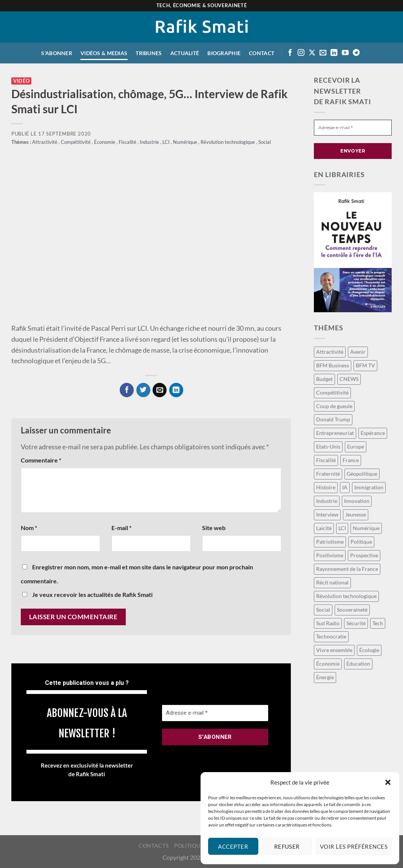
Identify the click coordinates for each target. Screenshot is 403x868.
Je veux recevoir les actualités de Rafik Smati (87, 594)
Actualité (185, 53)
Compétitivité (76, 142)
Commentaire (41, 460)
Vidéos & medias (104, 53)
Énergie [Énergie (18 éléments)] (325, 677)
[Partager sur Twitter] (143, 390)
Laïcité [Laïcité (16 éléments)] (324, 528)
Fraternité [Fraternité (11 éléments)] (328, 474)
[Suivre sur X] (312, 53)
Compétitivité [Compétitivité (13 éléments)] (332, 392)
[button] (388, 782)
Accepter (233, 846)
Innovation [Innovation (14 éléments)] (357, 501)
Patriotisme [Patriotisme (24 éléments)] (330, 542)
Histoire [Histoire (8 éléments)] (326, 487)
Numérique (186, 142)
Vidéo (21, 81)
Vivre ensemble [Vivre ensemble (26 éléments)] (334, 650)
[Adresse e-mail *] (215, 713)
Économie (105, 142)
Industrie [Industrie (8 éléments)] (327, 501)
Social (265, 142)
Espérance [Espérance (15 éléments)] (373, 433)
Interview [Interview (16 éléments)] (327, 514)
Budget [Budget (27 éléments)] (324, 379)
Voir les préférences (354, 846)
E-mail (121, 528)
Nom (29, 528)
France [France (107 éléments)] (351, 460)
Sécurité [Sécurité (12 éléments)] (356, 623)
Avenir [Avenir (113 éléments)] (358, 352)
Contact (262, 53)
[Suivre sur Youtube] (345, 53)
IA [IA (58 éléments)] (345, 487)
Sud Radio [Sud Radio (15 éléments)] (328, 623)
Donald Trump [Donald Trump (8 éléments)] (333, 419)
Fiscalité (128, 142)
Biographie (224, 53)
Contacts (154, 846)
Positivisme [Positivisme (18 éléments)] (330, 555)
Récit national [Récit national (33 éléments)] (332, 582)
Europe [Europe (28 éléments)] (356, 446)
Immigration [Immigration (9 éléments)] (369, 487)
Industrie (150, 142)
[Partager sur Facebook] (127, 390)
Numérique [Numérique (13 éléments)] (366, 528)
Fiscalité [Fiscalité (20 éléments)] (326, 460)
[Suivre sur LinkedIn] (334, 53)
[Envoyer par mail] (160, 390)
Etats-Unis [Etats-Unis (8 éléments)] (328, 446)
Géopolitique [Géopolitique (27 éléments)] (362, 474)
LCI (167, 142)
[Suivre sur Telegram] (356, 53)
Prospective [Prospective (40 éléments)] (364, 555)
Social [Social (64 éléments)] (323, 610)
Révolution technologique (228, 142)
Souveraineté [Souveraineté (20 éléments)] (352, 610)
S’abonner (57, 53)
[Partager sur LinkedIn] (176, 390)
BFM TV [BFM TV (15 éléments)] (365, 365)
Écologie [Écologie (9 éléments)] (369, 650)
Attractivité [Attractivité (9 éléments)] (330, 352)
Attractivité (45, 142)
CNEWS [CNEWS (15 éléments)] (349, 379)
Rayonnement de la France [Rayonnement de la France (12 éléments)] (347, 569)
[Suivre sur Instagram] (301, 53)
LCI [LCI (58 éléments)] (342, 528)
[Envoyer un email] (323, 53)
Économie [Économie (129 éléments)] (328, 664)
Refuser (287, 846)
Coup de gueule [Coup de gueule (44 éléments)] (334, 406)
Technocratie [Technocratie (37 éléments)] (331, 636)
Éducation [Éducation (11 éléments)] (358, 664)
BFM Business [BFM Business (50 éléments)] (333, 365)
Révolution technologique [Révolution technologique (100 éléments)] (346, 596)
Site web (214, 528)
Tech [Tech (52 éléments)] (378, 623)
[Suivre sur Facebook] (290, 53)
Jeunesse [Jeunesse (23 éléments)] (356, 514)
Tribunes (149, 53)
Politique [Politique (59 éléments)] (361, 542)
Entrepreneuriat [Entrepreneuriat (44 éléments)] (335, 433)
